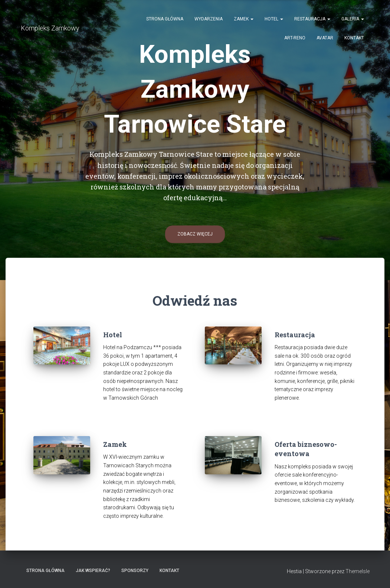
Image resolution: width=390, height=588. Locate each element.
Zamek (244, 19)
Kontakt (354, 38)
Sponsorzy (135, 571)
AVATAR (325, 38)
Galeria (353, 19)
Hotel (274, 19)
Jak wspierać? (93, 571)
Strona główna (165, 19)
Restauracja (312, 19)
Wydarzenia (209, 19)
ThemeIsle (358, 571)
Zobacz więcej (195, 234)
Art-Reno (295, 38)
